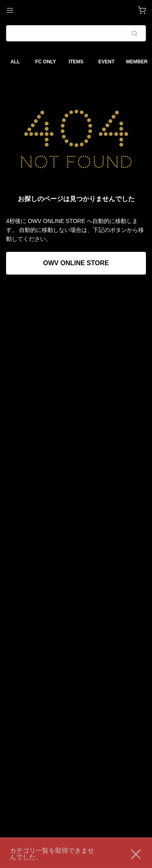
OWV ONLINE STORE (76, 263)
